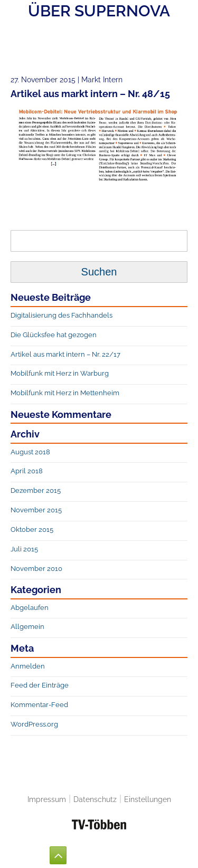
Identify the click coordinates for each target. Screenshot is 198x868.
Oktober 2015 (32, 530)
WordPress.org (34, 724)
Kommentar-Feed (39, 705)
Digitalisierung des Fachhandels (62, 315)
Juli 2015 (24, 549)
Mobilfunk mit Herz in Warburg (60, 373)
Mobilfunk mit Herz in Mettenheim (65, 393)
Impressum (47, 799)
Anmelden (28, 666)
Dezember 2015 (36, 490)
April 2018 (27, 471)
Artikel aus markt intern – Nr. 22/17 (65, 354)
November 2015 (36, 510)
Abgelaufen (30, 608)
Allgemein (27, 627)
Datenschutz (95, 799)
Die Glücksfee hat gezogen (54, 335)
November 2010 (36, 569)
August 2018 (30, 452)
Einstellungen (148, 799)
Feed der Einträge (40, 685)
